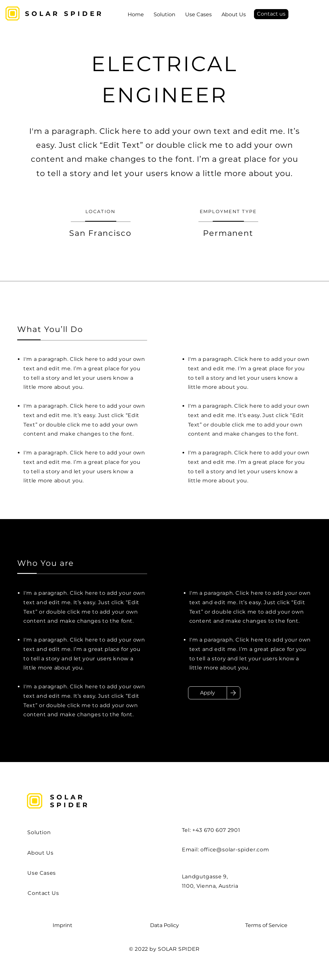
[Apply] (208, 693)
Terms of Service (266, 925)
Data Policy (164, 925)
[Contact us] (271, 14)
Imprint (63, 925)
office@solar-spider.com (235, 850)
